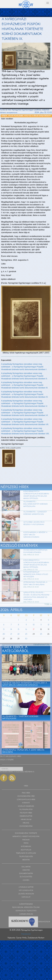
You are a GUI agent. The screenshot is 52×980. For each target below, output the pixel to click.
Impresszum (26, 934)
